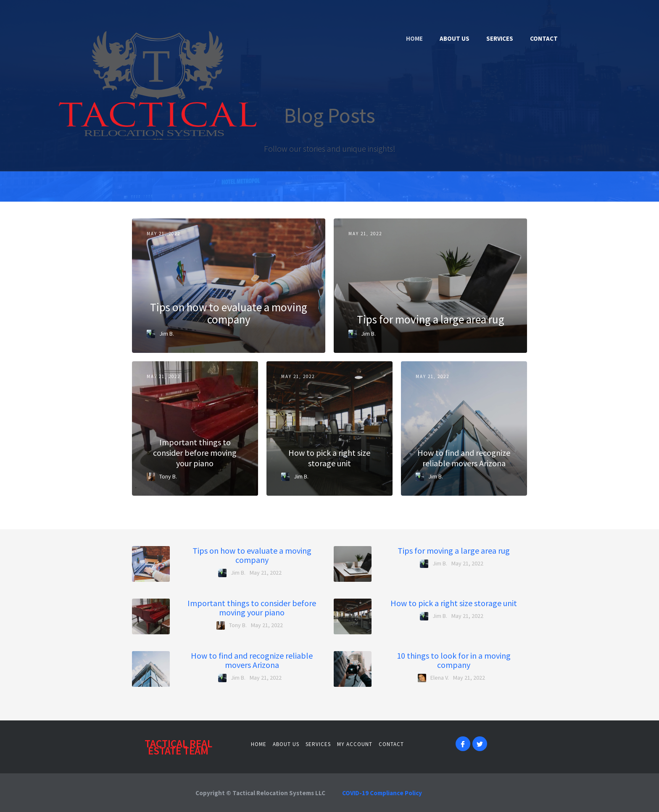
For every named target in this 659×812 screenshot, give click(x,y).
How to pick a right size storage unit (454, 603)
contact (391, 744)
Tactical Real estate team (178, 747)
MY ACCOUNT (355, 744)
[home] (128, 85)
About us (286, 744)
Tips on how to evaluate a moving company (252, 555)
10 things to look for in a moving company (454, 660)
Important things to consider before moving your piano (252, 608)
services (318, 744)
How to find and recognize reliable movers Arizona (252, 660)
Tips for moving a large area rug (454, 551)
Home (259, 744)
